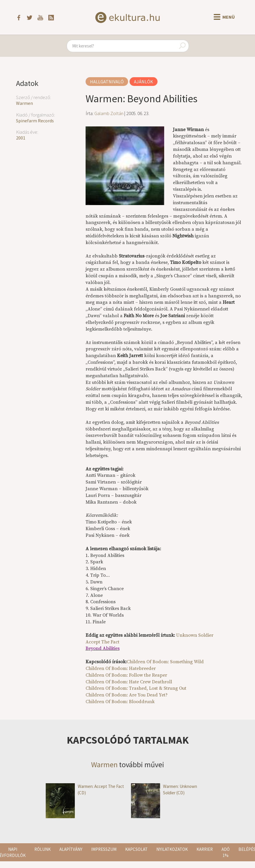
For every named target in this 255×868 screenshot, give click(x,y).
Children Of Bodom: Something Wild (165, 662)
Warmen (24, 103)
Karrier (205, 849)
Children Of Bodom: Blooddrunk (120, 702)
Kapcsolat (136, 849)
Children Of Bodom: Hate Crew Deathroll (129, 682)
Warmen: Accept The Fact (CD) (85, 790)
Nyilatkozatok (172, 849)
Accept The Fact (102, 642)
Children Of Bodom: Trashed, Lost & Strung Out (136, 688)
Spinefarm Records (35, 121)
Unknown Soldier (195, 635)
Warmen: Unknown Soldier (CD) (164, 790)
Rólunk (42, 849)
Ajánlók (144, 82)
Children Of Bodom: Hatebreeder (121, 668)
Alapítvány (71, 849)
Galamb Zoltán (109, 113)
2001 (21, 138)
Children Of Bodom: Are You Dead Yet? (127, 695)
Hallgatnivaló (107, 82)
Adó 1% (226, 852)
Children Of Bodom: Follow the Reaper (126, 675)
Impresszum (104, 849)
